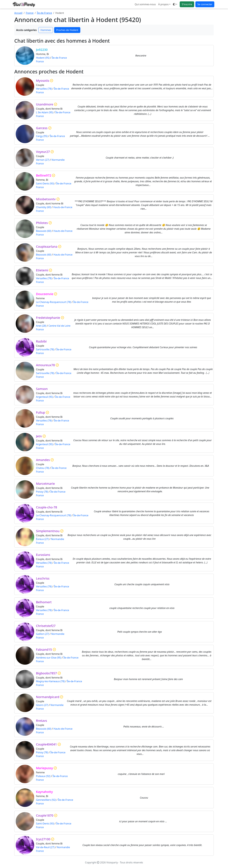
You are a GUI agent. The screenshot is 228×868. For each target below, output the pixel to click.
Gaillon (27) (43, 634)
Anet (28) (41, 326)
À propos (163, 4)
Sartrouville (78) (45, 349)
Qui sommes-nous (145, 4)
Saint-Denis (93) (45, 183)
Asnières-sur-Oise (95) (49, 658)
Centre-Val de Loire (59, 326)
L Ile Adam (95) (45, 112)
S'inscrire (187, 4)
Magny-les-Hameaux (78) (50, 681)
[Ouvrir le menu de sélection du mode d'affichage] (175, 4)
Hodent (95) (43, 58)
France (30, 13)
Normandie (58, 160)
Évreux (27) (42, 539)
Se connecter (205, 4)
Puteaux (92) (43, 776)
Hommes (46, 30)
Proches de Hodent (67, 30)
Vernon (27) (43, 160)
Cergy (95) (42, 136)
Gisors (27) (42, 705)
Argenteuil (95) (44, 397)
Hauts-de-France (63, 207)
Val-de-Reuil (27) (45, 847)
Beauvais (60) (44, 231)
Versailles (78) (44, 89)
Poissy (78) (42, 492)
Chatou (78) (43, 468)
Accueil (18, 13)
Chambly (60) (44, 207)
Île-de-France (44, 13)
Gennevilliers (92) (46, 800)
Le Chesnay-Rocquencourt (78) (54, 302)
